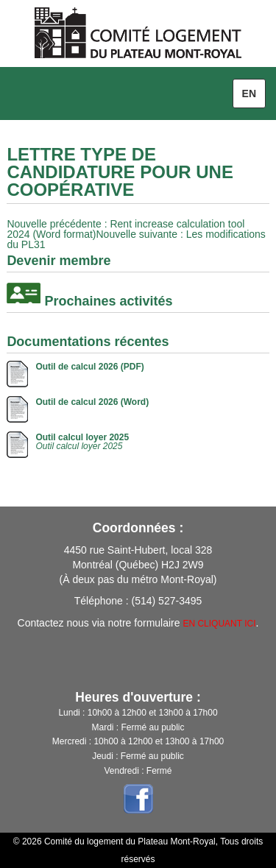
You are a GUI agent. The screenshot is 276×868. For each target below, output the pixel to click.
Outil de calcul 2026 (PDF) (89, 367)
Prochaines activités (108, 301)
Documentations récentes (88, 342)
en (249, 93)
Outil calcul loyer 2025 (82, 437)
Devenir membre (59, 261)
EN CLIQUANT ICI (219, 624)
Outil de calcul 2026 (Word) (92, 402)
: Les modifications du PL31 (136, 239)
